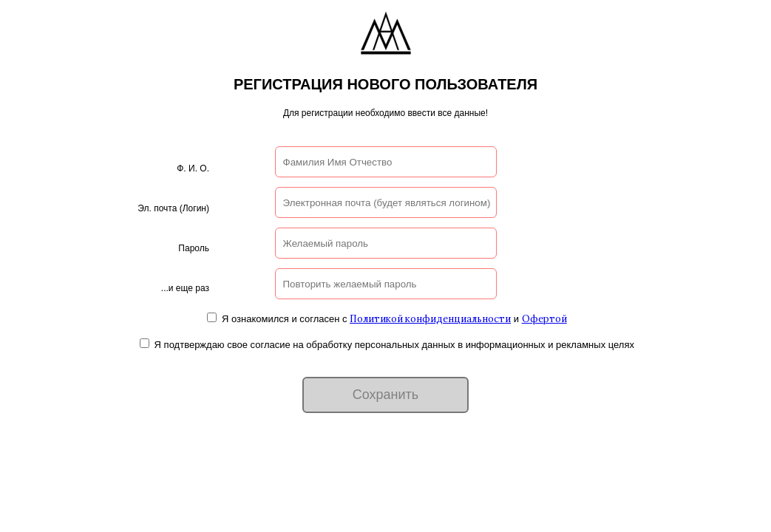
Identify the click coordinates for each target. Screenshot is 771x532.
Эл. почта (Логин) (173, 208)
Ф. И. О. (193, 168)
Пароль (194, 248)
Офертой (544, 319)
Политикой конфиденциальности (430, 319)
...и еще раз (185, 288)
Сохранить (385, 395)
